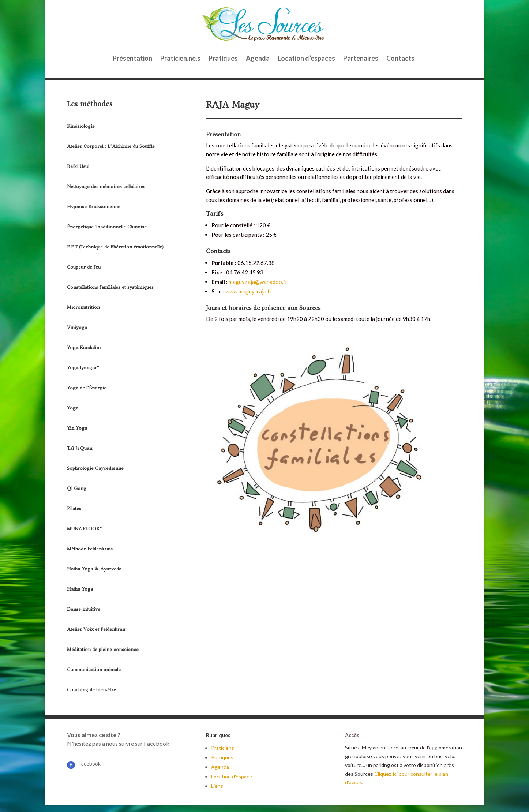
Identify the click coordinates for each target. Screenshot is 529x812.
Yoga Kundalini (84, 347)
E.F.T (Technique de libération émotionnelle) (115, 247)
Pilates (74, 508)
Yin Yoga (77, 428)
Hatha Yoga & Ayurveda (94, 569)
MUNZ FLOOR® (84, 529)
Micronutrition (83, 307)
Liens (217, 786)
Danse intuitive (84, 609)
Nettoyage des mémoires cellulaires (106, 186)
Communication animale (94, 669)
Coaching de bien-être (91, 690)
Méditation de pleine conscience (103, 649)
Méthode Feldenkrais (90, 549)
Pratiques (223, 58)
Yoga (73, 408)
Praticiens (223, 748)
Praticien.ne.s (180, 58)
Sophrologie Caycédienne (95, 468)
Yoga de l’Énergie (87, 388)
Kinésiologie (81, 126)
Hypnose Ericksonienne (94, 207)
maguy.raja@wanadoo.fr (258, 282)
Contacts (400, 58)
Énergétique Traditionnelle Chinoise (107, 227)
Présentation (132, 58)
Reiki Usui (78, 166)
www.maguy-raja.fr (249, 291)
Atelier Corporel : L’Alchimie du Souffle (111, 146)
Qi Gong (77, 488)
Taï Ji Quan (80, 448)
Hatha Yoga (80, 589)
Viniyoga (77, 327)
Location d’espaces (306, 58)
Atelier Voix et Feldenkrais (96, 629)
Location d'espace (232, 776)
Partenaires (361, 58)
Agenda (258, 58)
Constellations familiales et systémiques (110, 287)
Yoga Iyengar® (83, 368)
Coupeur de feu (84, 267)
